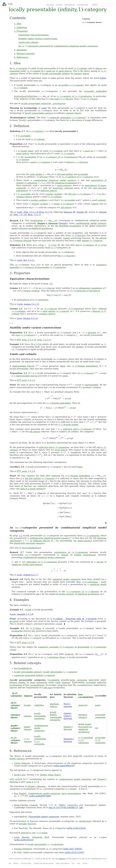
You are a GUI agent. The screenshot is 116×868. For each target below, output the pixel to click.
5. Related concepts (24, 54)
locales (27, 705)
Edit (10, 863)
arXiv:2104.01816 (76, 828)
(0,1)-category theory (15, 705)
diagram (92, 333)
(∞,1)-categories (76, 309)
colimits (102, 200)
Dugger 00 (82, 212)
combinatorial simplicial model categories (44, 557)
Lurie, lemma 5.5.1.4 (27, 318)
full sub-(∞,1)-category (79, 194)
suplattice (39, 705)
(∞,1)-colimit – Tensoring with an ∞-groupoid (73, 619)
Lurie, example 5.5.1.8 (22, 614)
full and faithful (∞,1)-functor (40, 478)
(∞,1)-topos (92, 99)
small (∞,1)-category (40, 162)
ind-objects (66, 207)
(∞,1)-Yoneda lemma (68, 425)
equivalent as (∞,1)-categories (42, 562)
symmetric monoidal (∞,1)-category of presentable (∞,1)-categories (72, 647)
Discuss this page (82, 5)
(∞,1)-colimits (81, 68)
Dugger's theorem (47, 223)
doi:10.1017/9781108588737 (64, 808)
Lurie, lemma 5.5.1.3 (28, 304)
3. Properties (21, 31)
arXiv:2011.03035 (72, 849)
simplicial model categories (67, 579)
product (80, 347)
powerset (83, 705)
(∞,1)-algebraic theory (55, 657)
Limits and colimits (28, 42)
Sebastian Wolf (41, 837)
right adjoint (36, 174)
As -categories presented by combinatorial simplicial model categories (58, 46)
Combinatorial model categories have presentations (54, 793)
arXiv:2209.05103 (24, 840)
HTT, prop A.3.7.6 (30, 782)
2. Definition (21, 27)
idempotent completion (90, 288)
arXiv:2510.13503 (74, 852)
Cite (73, 863)
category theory (81, 74)
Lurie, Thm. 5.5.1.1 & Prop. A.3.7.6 (35, 212)
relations (66, 682)
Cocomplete (54, 680)
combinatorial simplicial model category (55, 180)
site (38, 594)
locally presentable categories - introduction (43, 103)
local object (61, 450)
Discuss (16, 863)
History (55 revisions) (62, 863)
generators (42, 682)
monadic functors (27, 824)
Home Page (50, 5)
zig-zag (100, 562)
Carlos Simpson (22, 763)
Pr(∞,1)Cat (38, 245)
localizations (20, 96)
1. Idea (18, 24)
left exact (44, 177)
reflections (32, 96)
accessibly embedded (95, 91)
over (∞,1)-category (25, 335)
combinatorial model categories (75, 779)
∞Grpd (28, 610)
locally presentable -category (60, 672)
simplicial (16, 565)
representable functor (23, 366)
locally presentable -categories (45, 844)
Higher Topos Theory (50, 775)
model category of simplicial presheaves (79, 594)
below (103, 78)
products (69, 654)
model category (17, 759)
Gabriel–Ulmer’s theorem (68, 716)
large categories (78, 680)
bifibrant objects (49, 191)
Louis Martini (22, 837)
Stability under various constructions (38, 39)
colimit (66, 238)
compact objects (24, 197)
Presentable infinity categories (44, 817)
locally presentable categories (40, 716)
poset (98, 705)
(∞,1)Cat (52, 245)
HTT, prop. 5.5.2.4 (26, 471)
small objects (65, 71)
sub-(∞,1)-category (85, 245)
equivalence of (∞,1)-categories (33, 300)
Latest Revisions (70, 5)
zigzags (65, 555)
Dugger (63, 223)
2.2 (51, 284)
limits (63, 366)
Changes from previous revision (44, 863)
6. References (21, 57)
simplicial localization (66, 183)
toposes (28, 696)
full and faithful (65, 174)
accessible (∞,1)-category (71, 85)
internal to (26, 833)
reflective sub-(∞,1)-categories (54, 447)
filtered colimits (18, 682)
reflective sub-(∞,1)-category (77, 429)
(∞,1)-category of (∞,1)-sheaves (77, 177)
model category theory (15, 728)
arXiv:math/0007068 (40, 796)
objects (99, 68)
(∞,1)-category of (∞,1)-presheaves (74, 96)
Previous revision (26, 863)
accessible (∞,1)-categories (100, 740)
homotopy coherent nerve (66, 188)
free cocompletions (35, 685)
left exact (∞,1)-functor (62, 99)
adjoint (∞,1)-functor (92, 241)
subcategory (22, 191)
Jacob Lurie (20, 775)
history (62, 859)
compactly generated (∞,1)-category (68, 118)
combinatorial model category (91, 223)
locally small (27, 151)
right (45, 311)
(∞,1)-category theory (15, 740)
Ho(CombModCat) (31, 548)
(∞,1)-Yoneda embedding (85, 366)
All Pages (59, 5)
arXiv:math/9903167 (64, 766)
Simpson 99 (69, 212)
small (33, 682)
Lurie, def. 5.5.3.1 (26, 260)
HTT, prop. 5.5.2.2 (26, 380)
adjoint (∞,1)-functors (77, 162)
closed (13, 650)
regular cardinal (54, 194)
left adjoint (35, 432)
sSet (95, 188)
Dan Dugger (20, 793)
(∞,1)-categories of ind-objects (85, 291)
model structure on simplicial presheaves (32, 228)
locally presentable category (56, 74)
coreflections (85, 821)
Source (85, 863)
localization (30, 157)
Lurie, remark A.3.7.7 (28, 575)
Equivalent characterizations (34, 35)
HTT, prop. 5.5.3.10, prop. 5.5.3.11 (34, 340)
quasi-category (64, 185)
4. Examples (20, 50)
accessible (25, 136)
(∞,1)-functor (78, 235)
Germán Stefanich (23, 849)
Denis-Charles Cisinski (26, 805)
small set (51, 71)
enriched (102, 188)
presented (15, 71)
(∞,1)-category (20, 68)
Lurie (44, 108)
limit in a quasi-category (32, 489)
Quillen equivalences (85, 555)
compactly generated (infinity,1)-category (35, 675)
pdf (81, 808)
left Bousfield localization (68, 226)
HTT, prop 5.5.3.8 (26, 643)
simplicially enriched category (29, 543)
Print (79, 863)
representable (91, 385)
